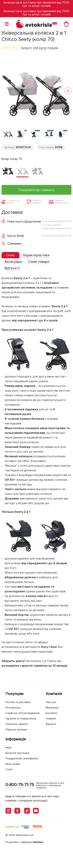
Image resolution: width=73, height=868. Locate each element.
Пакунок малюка (16, 729)
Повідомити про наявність (37, 190)
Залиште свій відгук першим (39, 48)
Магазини (52, 708)
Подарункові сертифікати (22, 758)
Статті (9, 769)
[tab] (10, 255)
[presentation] (10, 255)
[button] (68, 91)
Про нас (51, 702)
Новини (51, 719)
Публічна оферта (17, 724)
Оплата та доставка (18, 702)
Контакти (51, 713)
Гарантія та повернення (21, 719)
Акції (8, 747)
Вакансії (51, 724)
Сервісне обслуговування (23, 713)
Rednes (38, 842)
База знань (13, 764)
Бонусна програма (17, 753)
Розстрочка (13, 708)
